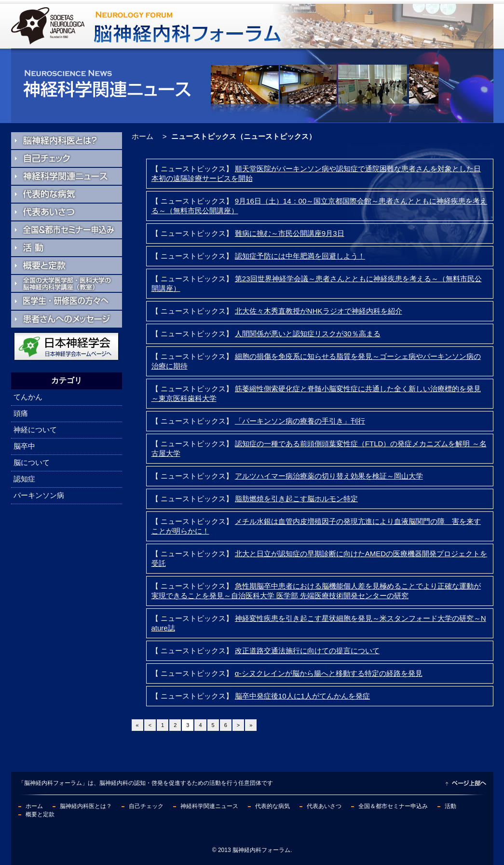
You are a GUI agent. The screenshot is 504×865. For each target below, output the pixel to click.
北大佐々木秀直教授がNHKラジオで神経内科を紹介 (319, 311)
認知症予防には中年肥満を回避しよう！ (300, 256)
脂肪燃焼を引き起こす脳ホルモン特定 (296, 499)
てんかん (28, 397)
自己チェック (146, 806)
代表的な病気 (272, 806)
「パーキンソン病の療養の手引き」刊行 (300, 421)
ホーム (143, 136)
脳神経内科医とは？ (86, 806)
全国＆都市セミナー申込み (393, 806)
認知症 (24, 479)
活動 (450, 806)
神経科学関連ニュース (209, 806)
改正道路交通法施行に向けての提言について (307, 651)
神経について (35, 430)
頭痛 (21, 413)
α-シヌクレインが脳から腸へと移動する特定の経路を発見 (329, 673)
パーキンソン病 (39, 495)
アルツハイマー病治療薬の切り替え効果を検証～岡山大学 (329, 476)
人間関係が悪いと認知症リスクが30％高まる (308, 334)
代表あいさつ (324, 806)
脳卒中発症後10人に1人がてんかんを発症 (302, 696)
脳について (32, 462)
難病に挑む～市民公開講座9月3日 (290, 233)
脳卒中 (24, 446)
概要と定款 (40, 814)
